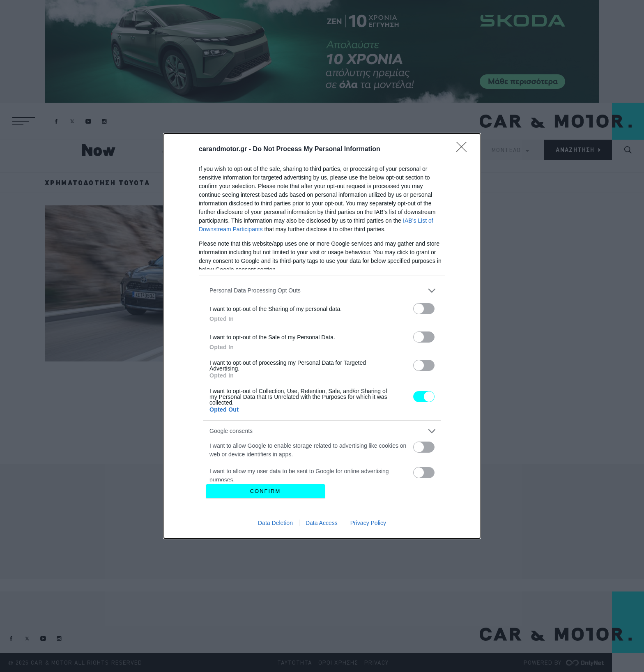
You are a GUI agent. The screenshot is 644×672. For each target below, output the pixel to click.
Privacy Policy (368, 523)
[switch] (424, 309)
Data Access (322, 523)
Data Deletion (275, 523)
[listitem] (322, 291)
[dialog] (322, 336)
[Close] (464, 150)
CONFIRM (266, 491)
